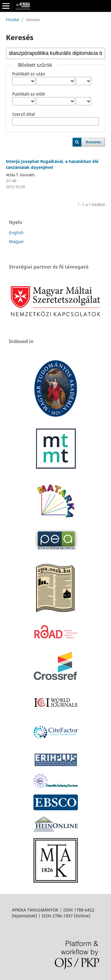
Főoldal (12, 20)
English (16, 233)
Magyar (16, 241)
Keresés (93, 142)
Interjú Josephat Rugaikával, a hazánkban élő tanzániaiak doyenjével (52, 164)
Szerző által (24, 114)
